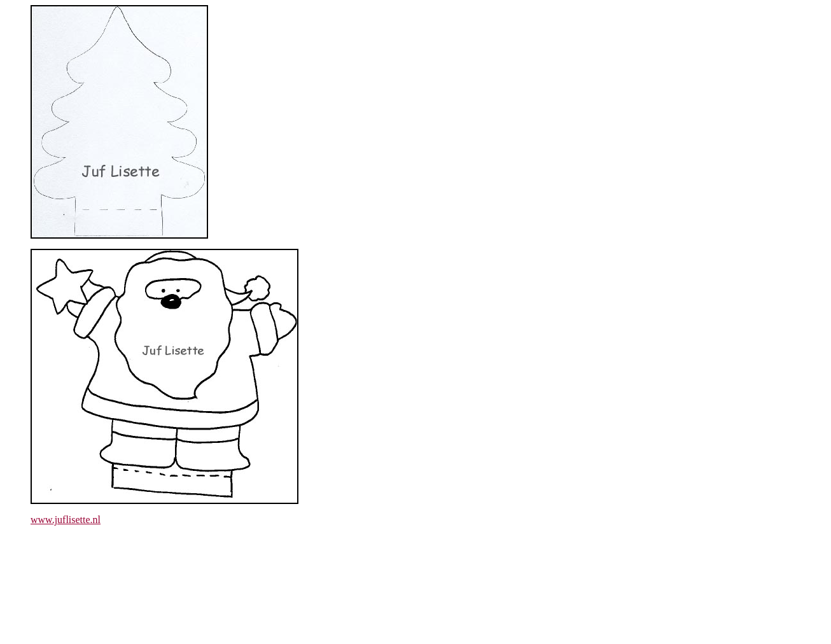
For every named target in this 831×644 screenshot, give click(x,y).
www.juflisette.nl (66, 520)
